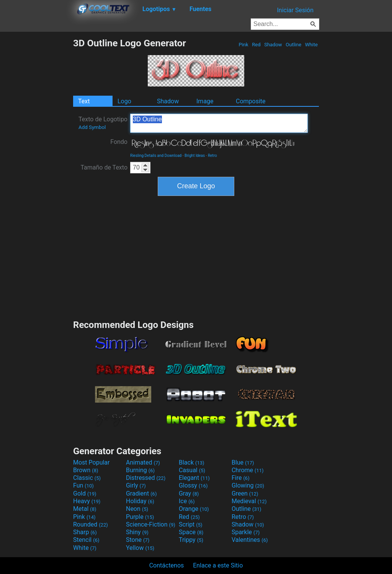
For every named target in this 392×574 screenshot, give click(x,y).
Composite (251, 101)
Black (192, 462)
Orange (194, 509)
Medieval (249, 501)
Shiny (137, 532)
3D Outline (219, 123)
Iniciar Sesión (295, 10)
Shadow (273, 45)
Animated (143, 462)
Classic (87, 478)
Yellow (140, 548)
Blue (243, 462)
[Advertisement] (36, 152)
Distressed (146, 478)
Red (256, 45)
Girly (136, 485)
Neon (137, 509)
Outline (293, 45)
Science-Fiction (151, 524)
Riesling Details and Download (156, 156)
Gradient (141, 493)
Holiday (140, 501)
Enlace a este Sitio (218, 565)
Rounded (91, 524)
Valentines (250, 540)
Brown (86, 470)
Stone (138, 540)
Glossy (193, 485)
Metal (85, 509)
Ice (187, 501)
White (311, 45)
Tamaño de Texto (104, 167)
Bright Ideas (195, 156)
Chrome (248, 470)
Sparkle (246, 532)
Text (84, 101)
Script (191, 524)
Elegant (194, 478)
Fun (83, 485)
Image (205, 101)
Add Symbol (92, 127)
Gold (85, 493)
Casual (192, 470)
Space (191, 532)
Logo (124, 101)
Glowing (248, 485)
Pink (243, 45)
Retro (212, 156)
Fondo (119, 142)
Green (245, 493)
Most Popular (91, 462)
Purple (140, 517)
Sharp (85, 532)
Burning (140, 470)
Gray (189, 493)
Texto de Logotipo (103, 123)
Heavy (87, 501)
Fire (241, 478)
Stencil (86, 540)
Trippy (191, 540)
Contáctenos (167, 565)
